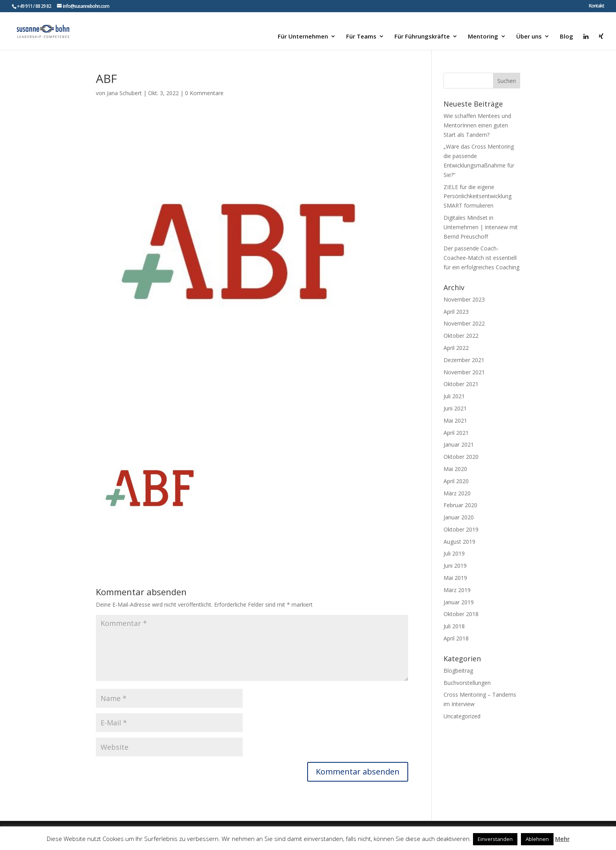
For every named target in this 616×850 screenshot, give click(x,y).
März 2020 (457, 493)
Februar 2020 (460, 505)
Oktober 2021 (461, 384)
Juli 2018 (454, 626)
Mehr (562, 839)
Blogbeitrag (458, 671)
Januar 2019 (459, 602)
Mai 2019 (455, 578)
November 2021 (464, 372)
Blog (566, 37)
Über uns (529, 37)
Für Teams (361, 37)
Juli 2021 (454, 396)
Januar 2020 (459, 517)
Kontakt (597, 6)
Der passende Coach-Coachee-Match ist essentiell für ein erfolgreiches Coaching (481, 258)
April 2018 (456, 638)
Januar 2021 (459, 444)
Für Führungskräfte (422, 37)
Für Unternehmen (303, 37)
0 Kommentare (204, 93)
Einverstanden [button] (495, 839)
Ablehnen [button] (537, 839)
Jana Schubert (124, 93)
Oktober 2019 (461, 529)
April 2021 (456, 433)
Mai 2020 (455, 469)
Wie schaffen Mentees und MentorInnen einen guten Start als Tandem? (477, 125)
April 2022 (456, 348)
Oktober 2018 (461, 614)
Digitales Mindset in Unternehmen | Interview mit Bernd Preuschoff (481, 227)
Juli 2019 (454, 553)
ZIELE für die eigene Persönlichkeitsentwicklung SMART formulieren (478, 196)
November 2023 (464, 299)
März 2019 (457, 590)
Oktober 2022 (461, 336)
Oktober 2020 (461, 457)
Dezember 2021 (464, 360)
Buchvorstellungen (467, 683)
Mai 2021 (455, 420)
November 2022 (464, 323)
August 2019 (459, 542)
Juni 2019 (455, 566)
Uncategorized (462, 716)
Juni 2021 (455, 408)
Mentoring (483, 37)
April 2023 (456, 312)
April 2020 (456, 481)
